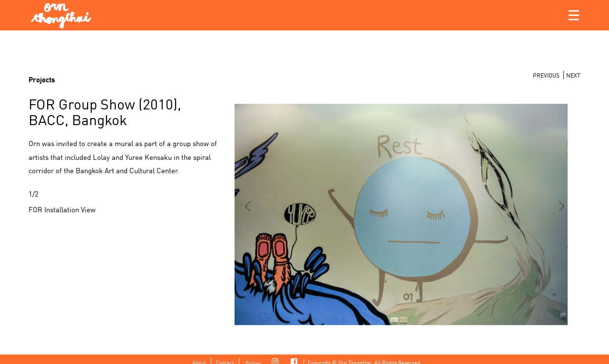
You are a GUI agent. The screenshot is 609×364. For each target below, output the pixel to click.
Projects (42, 79)
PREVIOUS (546, 75)
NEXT (573, 75)
